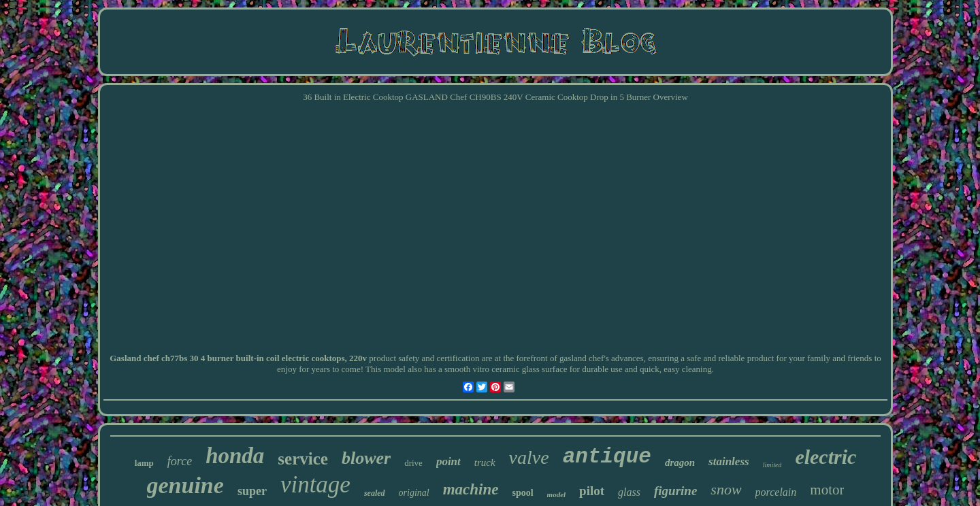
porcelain (776, 492)
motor (827, 490)
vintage (315, 485)
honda (235, 456)
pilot (592, 491)
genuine (185, 485)
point (448, 461)
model (557, 494)
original (414, 493)
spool (522, 493)
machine (471, 489)
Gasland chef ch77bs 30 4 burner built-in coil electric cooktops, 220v (238, 358)
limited (772, 465)
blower (366, 458)
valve (529, 457)
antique (607, 457)
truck (485, 462)
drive (413, 463)
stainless (729, 461)
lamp (144, 463)
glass (629, 492)
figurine (675, 491)
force (180, 461)
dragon (680, 462)
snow (726, 489)
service (303, 459)
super (252, 491)
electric (826, 457)
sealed (375, 493)
